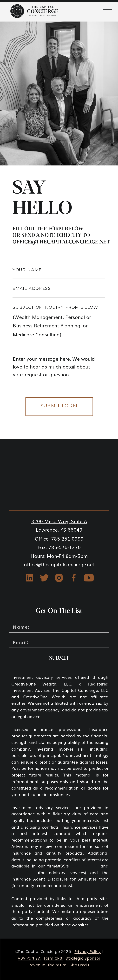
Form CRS (23, 872)
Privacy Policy (88, 952)
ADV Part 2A (85, 866)
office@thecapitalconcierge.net (61, 241)
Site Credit (80, 965)
